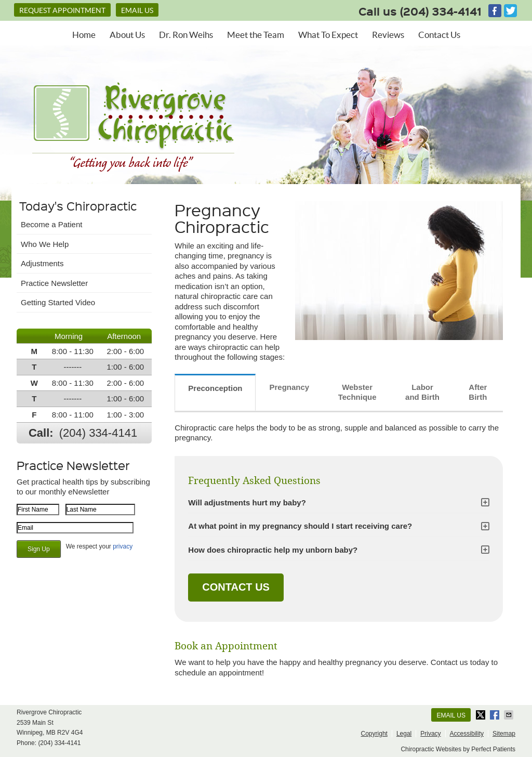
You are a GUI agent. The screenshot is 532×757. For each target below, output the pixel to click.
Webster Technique (357, 392)
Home (84, 35)
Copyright (374, 734)
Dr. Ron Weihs (186, 35)
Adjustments (42, 263)
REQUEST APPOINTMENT (62, 10)
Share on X (482, 715)
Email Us (137, 10)
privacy (123, 546)
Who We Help (45, 244)
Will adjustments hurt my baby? (247, 503)
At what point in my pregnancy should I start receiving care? (300, 526)
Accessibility (467, 734)
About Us (127, 35)
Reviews (388, 35)
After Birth (478, 392)
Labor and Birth (422, 392)
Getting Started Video (58, 302)
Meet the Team (256, 35)
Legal (404, 734)
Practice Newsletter (54, 283)
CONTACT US (236, 587)
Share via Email (510, 715)
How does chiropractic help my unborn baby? (273, 550)
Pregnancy (289, 387)
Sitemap (504, 734)
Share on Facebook (496, 715)
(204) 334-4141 (441, 11)
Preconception (215, 388)
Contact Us (439, 35)
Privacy (430, 734)
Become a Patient (51, 224)
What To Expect (328, 35)
